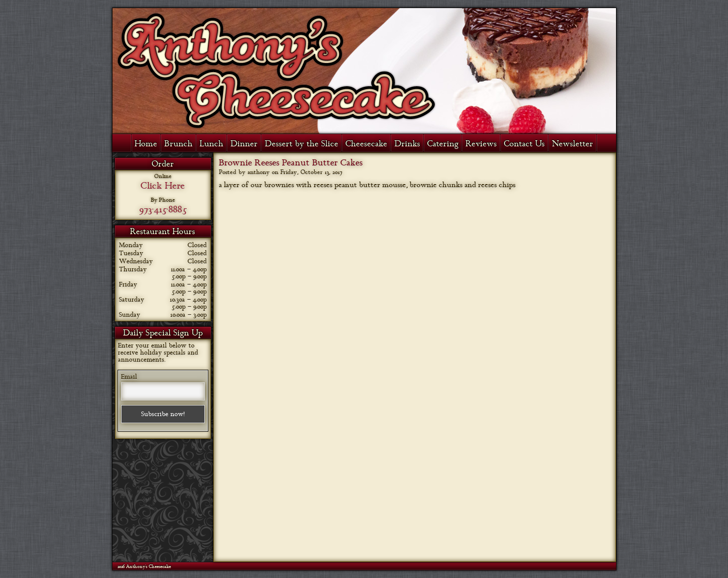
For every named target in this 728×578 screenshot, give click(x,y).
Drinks (407, 144)
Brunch (179, 144)
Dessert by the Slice (302, 144)
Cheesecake (367, 144)
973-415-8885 (163, 209)
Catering (443, 144)
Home (146, 144)
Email (129, 377)
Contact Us (524, 144)
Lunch (212, 144)
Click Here (163, 186)
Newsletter (573, 144)
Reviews (481, 144)
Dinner (244, 144)
